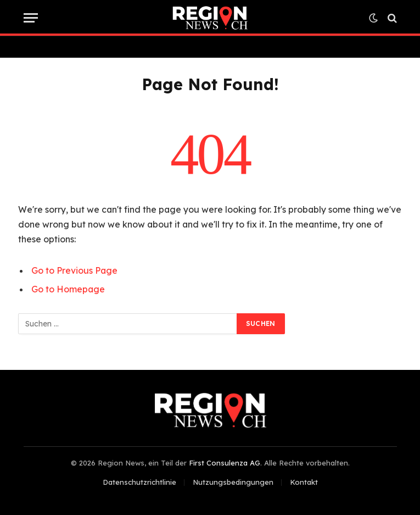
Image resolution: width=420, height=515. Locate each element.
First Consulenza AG (225, 463)
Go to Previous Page (74, 270)
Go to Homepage (68, 289)
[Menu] (31, 18)
